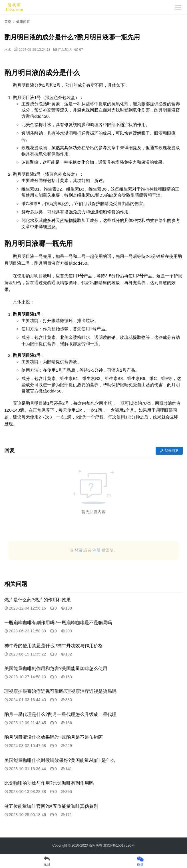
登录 (79, 550)
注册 (96, 550)
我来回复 (169, 451)
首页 (8, 22)
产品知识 (65, 50)
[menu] (178, 7)
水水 (8, 50)
